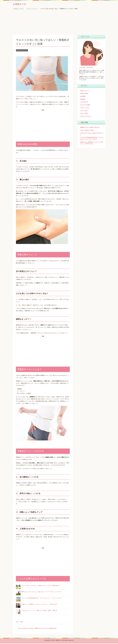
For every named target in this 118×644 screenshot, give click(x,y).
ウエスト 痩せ (84, 114)
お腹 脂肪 (83, 97)
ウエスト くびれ (85, 108)
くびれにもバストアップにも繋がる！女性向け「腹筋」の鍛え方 (39, 611)
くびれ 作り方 (84, 102)
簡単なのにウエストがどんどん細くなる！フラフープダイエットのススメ (42, 592)
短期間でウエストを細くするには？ (90, 128)
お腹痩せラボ (21, 4)
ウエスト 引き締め (85, 105)
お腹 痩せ (83, 100)
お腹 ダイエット (85, 91)
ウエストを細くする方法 (87, 131)
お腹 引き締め (84, 94)
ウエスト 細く (84, 111)
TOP (18, 9)
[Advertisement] (59, 24)
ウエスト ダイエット (22, 51)
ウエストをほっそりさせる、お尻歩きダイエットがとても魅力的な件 (40, 586)
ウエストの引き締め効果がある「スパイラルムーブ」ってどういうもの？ (42, 598)
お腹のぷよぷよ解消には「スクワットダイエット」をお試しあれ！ (40, 605)
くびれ (21, 622)
